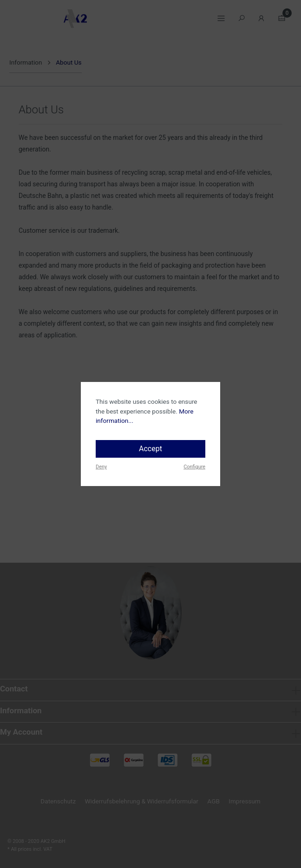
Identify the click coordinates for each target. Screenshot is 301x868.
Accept (150, 449)
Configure (194, 467)
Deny (101, 467)
